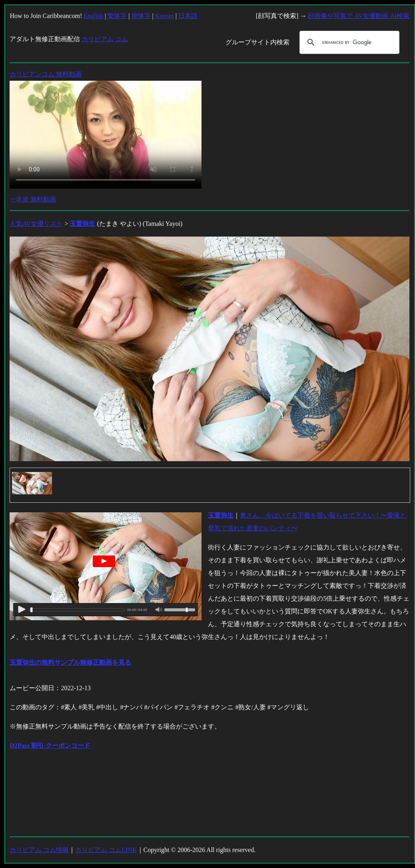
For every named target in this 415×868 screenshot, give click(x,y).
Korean (165, 16)
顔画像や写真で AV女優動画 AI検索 (359, 16)
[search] (348, 42)
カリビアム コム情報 (39, 850)
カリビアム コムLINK (106, 850)
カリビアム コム (105, 39)
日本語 (188, 16)
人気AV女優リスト (36, 224)
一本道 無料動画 (33, 199)
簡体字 (141, 16)
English (93, 16)
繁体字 (117, 16)
